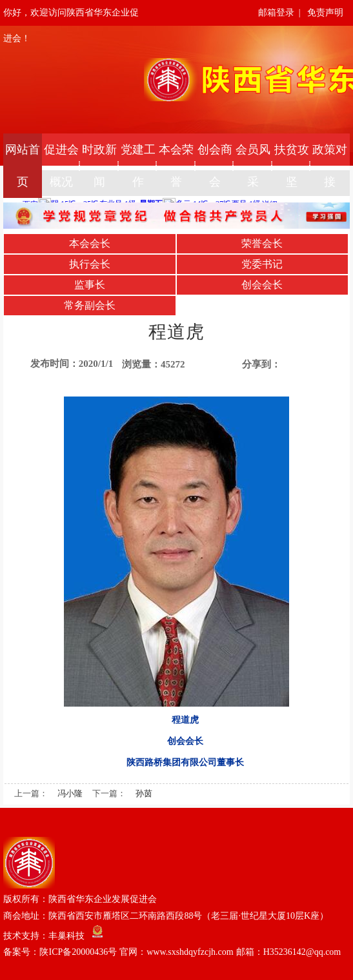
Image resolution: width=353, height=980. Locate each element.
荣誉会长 (262, 243)
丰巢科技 (66, 935)
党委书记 (262, 264)
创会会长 (262, 285)
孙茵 (144, 793)
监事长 (90, 285)
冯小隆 (70, 793)
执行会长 (90, 264)
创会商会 (215, 166)
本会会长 (90, 243)
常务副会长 (90, 305)
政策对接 (330, 166)
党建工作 (138, 166)
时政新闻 (99, 166)
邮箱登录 (276, 13)
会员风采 (253, 166)
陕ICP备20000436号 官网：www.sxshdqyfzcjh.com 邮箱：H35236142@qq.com (190, 952)
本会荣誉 (176, 166)
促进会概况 (61, 166)
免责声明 (325, 13)
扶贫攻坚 (292, 166)
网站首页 (23, 166)
